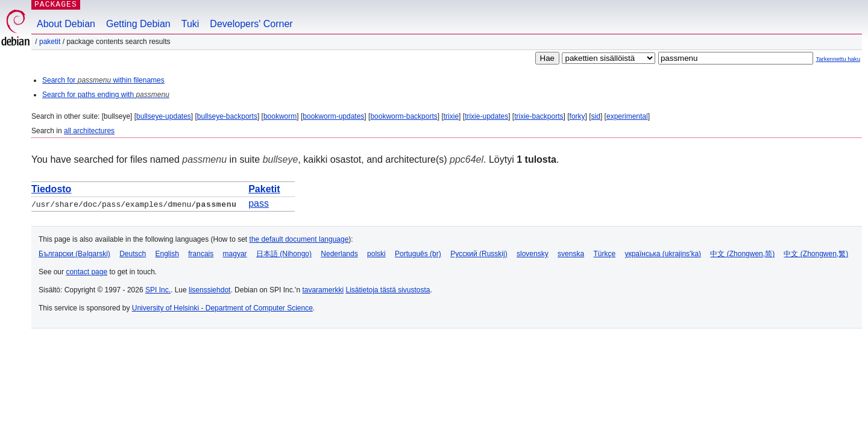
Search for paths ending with (106, 95)
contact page (86, 272)
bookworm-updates (333, 116)
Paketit (50, 42)
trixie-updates (486, 116)
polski (376, 254)
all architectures (89, 131)
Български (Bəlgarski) (74, 254)
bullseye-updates (164, 116)
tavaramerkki (323, 290)
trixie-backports (539, 116)
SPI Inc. (158, 290)
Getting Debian (138, 24)
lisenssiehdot (209, 290)
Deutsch (133, 254)
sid (596, 116)
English (167, 254)
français (201, 254)
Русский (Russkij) (479, 254)
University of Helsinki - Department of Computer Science (222, 308)
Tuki (190, 24)
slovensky (533, 254)
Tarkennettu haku (838, 59)
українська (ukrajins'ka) (663, 254)
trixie (451, 116)
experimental (627, 116)
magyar (235, 254)
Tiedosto (51, 189)
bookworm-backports (404, 116)
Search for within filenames (103, 80)
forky (577, 116)
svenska (571, 254)
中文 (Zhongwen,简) (742, 254)
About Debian (66, 24)
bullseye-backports (227, 116)
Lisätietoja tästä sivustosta (388, 290)
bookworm (280, 116)
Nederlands (339, 254)
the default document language (299, 239)
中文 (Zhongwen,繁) (816, 254)
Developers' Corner (251, 24)
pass (259, 203)
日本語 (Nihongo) (284, 254)
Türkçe (604, 254)
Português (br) (418, 254)
